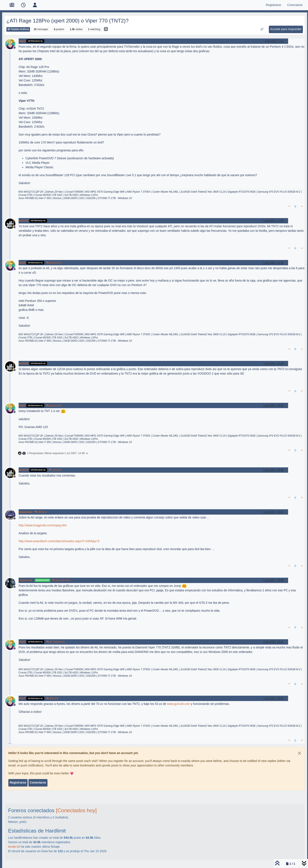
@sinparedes (61, 580)
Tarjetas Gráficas (18, 29)
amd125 (24, 221)
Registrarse (18, 782)
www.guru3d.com (178, 704)
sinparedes (26, 512)
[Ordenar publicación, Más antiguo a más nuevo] (262, 29)
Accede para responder (286, 29)
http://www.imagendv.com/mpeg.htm (43, 525)
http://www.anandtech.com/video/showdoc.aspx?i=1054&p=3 (59, 541)
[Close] (299, 753)
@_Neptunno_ (56, 642)
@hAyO (55, 470)
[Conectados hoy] (76, 810)
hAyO (22, 41)
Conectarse (38, 782)
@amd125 (54, 263)
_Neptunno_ (26, 580)
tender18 (14, 847)
